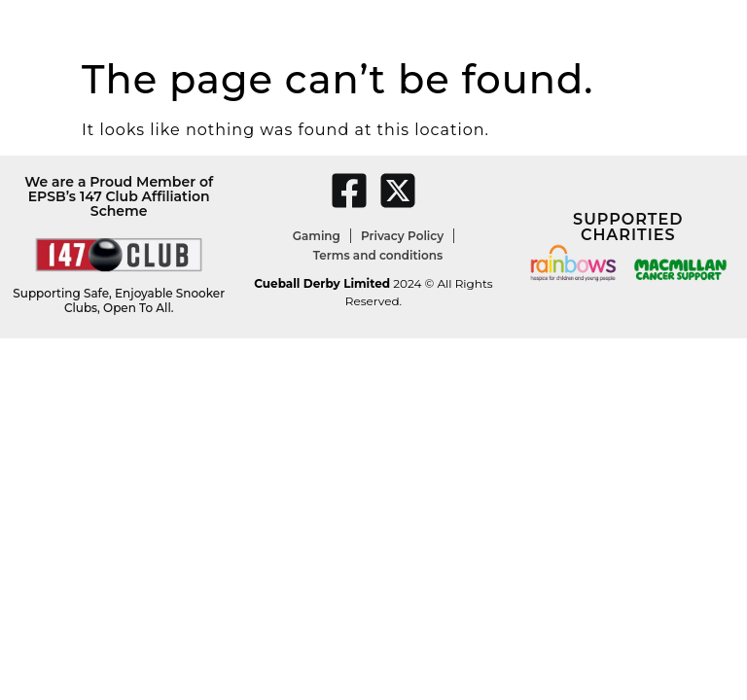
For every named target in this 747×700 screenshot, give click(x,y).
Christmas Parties (434, 24)
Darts (207, 24)
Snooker (101, 24)
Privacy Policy (402, 236)
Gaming (317, 236)
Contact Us (650, 24)
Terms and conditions (378, 255)
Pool (159, 24)
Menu (529, 24)
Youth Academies (300, 24)
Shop (581, 24)
